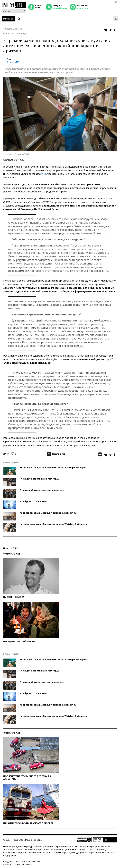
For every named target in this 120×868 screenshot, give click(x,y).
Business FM (13, 62)
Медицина (23, 33)
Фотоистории (12, 554)
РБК (44, 174)
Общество (9, 33)
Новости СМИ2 (11, 548)
